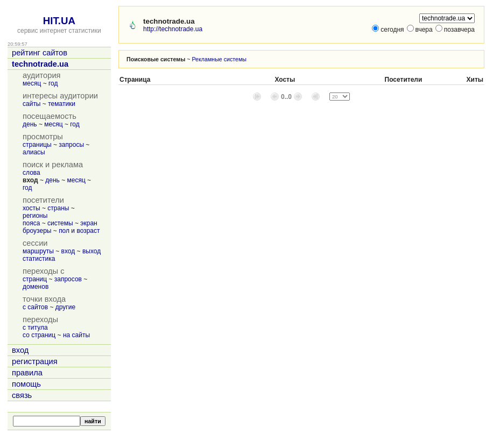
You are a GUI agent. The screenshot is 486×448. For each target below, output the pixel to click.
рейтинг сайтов (40, 53)
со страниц (39, 335)
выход (91, 251)
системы (60, 223)
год (53, 83)
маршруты (38, 251)
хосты (31, 208)
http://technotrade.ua (173, 29)
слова (31, 173)
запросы (71, 145)
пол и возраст (79, 231)
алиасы (34, 152)
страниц (35, 279)
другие (65, 307)
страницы (37, 145)
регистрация (35, 361)
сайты (32, 104)
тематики (62, 104)
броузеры (37, 231)
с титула (35, 328)
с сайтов (35, 307)
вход (68, 251)
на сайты (76, 335)
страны (58, 208)
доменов (36, 287)
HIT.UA (59, 21)
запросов (68, 279)
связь (22, 395)
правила (27, 373)
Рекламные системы (219, 59)
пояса (31, 223)
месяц (32, 83)
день (30, 124)
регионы (35, 216)
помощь (26, 384)
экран (89, 223)
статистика (39, 259)
